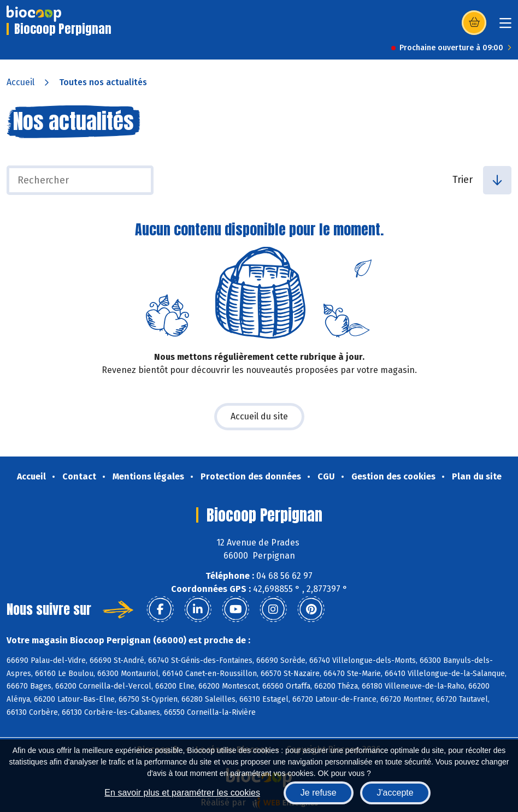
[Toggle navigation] (505, 26)
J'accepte (395, 793)
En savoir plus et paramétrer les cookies (182, 793)
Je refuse (319, 793)
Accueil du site (259, 416)
